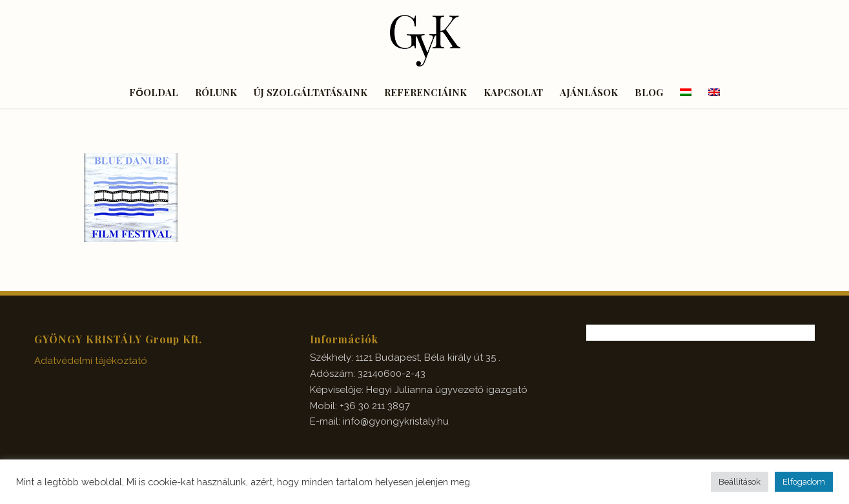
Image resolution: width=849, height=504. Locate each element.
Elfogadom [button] (804, 482)
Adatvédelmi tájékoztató (91, 361)
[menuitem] (154, 92)
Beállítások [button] (740, 482)
